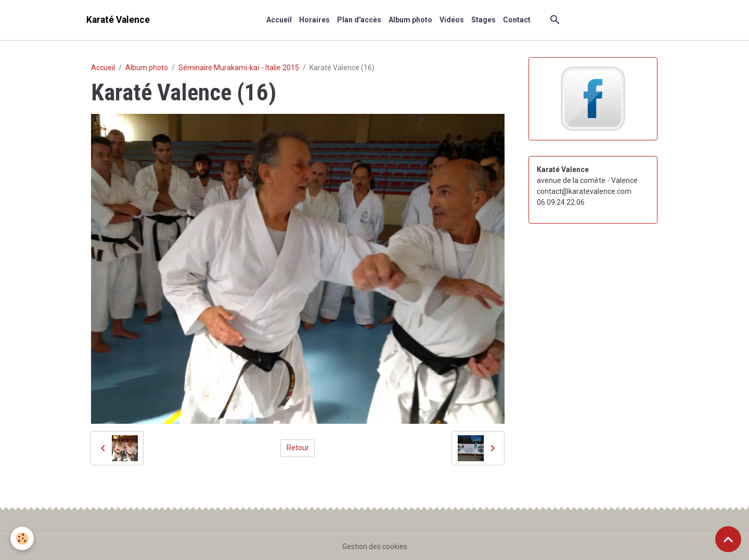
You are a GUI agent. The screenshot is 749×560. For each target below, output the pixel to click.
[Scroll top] (728, 539)
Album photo (410, 20)
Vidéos (452, 20)
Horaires (314, 20)
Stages (483, 20)
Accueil (279, 20)
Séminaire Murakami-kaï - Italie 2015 (239, 68)
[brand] (118, 20)
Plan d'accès (359, 20)
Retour (298, 448)
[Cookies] (22, 538)
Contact (517, 20)
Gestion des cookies (375, 546)
